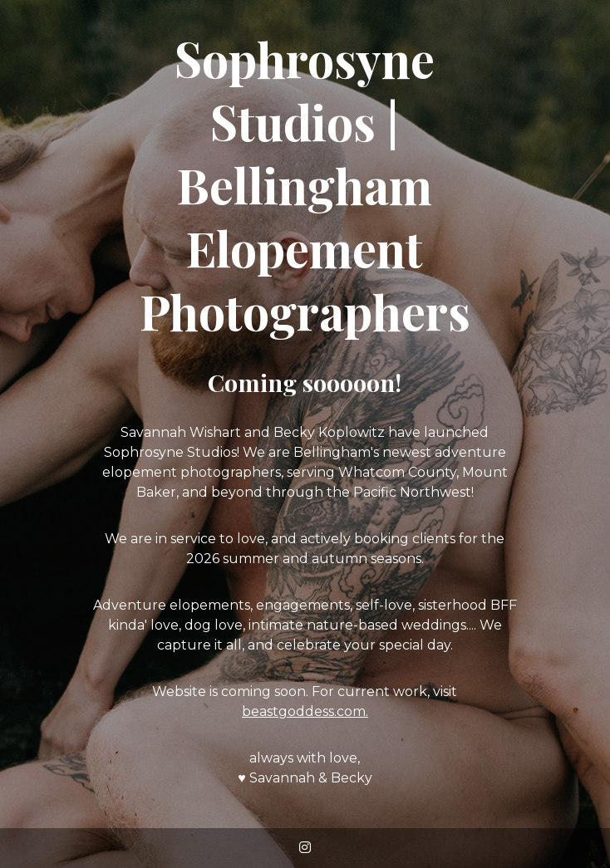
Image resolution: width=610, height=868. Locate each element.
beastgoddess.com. (305, 711)
